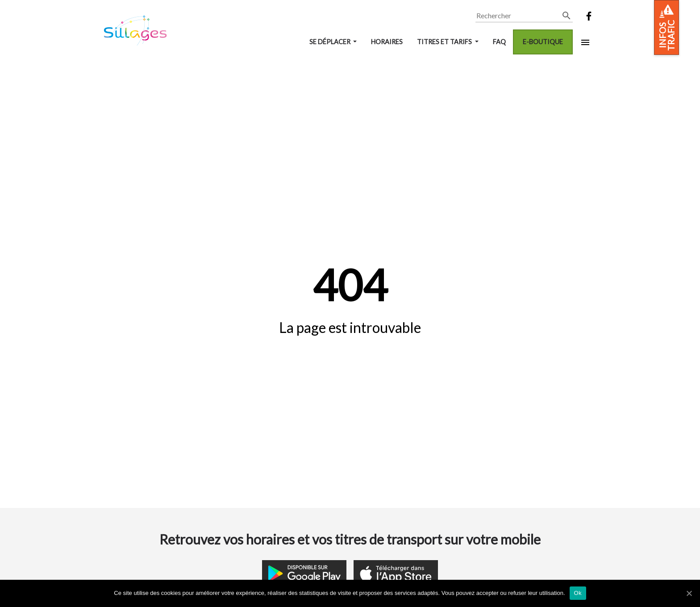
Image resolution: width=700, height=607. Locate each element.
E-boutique (543, 42)
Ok (578, 593)
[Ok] (689, 593)
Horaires (387, 42)
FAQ (499, 42)
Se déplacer (331, 42)
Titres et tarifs (445, 42)
